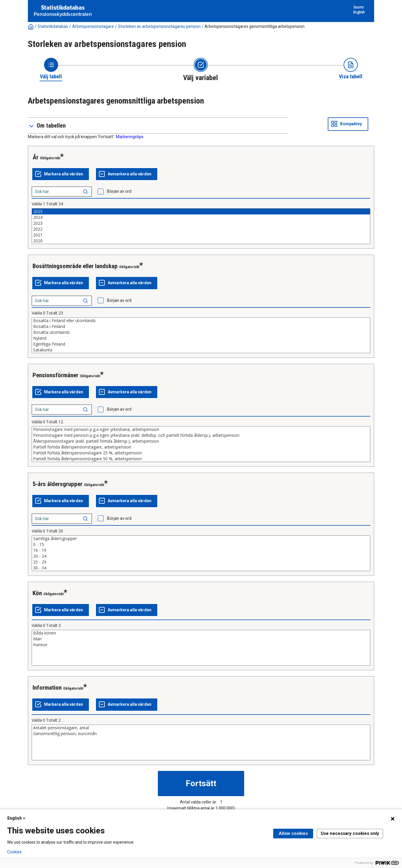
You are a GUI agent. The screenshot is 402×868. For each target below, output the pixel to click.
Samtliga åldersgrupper (201, 539)
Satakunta (201, 350)
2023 (201, 223)
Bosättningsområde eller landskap (75, 266)
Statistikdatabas (53, 26)
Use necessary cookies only (350, 833)
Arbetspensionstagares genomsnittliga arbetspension (255, 26)
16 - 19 (201, 550)
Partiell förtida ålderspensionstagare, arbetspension (201, 447)
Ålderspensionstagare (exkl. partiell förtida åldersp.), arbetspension (201, 441)
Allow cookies (293, 833)
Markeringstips (130, 137)
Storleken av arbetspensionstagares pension (159, 26)
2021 (201, 235)
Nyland (201, 338)
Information (47, 688)
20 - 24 (201, 556)
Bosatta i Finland (201, 326)
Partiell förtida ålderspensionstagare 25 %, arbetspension (201, 453)
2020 (201, 241)
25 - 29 (201, 562)
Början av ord (119, 191)
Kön (37, 593)
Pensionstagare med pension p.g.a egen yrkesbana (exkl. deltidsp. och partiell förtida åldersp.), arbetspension (201, 435)
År (36, 157)
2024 (201, 217)
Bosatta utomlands (201, 332)
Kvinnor (201, 645)
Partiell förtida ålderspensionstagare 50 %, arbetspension (201, 459)
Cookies (14, 852)
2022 (201, 229)
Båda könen (201, 633)
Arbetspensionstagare (93, 26)
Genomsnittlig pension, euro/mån (201, 734)
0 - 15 (201, 544)
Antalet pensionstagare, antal (201, 728)
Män (201, 639)
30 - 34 (201, 568)
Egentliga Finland (201, 344)
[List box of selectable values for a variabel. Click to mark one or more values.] (201, 226)
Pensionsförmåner (55, 375)
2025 (201, 211)
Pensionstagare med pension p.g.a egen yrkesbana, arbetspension (201, 429)
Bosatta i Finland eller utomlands (201, 321)
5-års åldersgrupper (58, 484)
